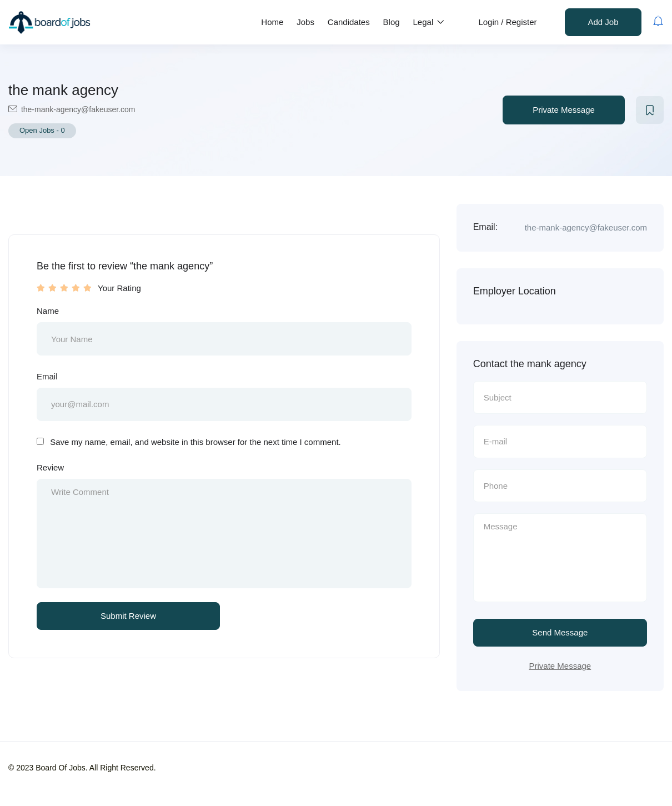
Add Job (603, 22)
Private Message (564, 110)
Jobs (305, 22)
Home (272, 22)
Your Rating (119, 288)
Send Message (560, 634)
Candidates (349, 22)
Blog (392, 22)
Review (50, 468)
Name (48, 311)
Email (47, 376)
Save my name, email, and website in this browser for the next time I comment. (195, 442)
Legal (429, 22)
